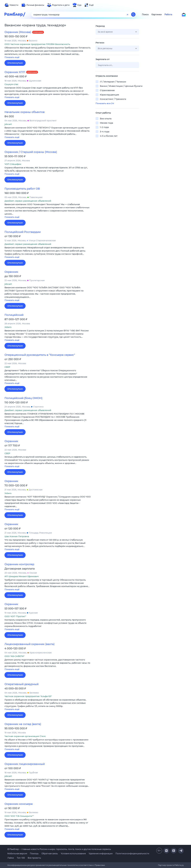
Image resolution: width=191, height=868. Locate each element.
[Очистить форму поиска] (128, 14)
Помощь (34, 853)
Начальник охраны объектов (25, 112)
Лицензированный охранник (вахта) (29, 644)
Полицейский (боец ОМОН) (23, 398)
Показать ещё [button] (12, 57)
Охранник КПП (15, 72)
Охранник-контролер (19, 564)
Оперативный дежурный (21, 684)
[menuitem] (11, 5)
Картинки (157, 14)
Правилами (100, 865)
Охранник (11, 272)
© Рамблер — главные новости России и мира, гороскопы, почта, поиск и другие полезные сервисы (59, 849)
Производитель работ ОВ (22, 189)
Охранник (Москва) (18, 32)
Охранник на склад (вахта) (23, 724)
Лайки (11, 858)
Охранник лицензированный (25, 764)
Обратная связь (50, 853)
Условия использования (73, 853)
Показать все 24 (105, 103)
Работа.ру (179, 865)
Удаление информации (101, 853)
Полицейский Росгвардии (23, 232)
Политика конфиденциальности (132, 853)
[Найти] (133, 14)
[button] (48, 53)
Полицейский (14, 315)
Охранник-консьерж (19, 804)
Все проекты (34, 858)
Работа (168, 14)
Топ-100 (21, 858)
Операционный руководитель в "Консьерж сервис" (40, 355)
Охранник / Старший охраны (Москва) (31, 152)
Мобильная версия (17, 853)
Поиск (145, 14)
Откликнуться (15, 63)
